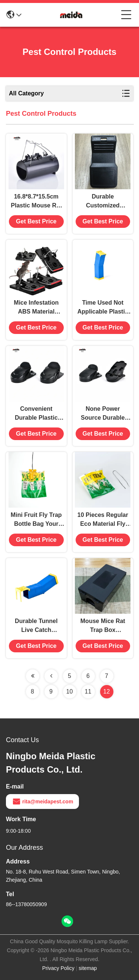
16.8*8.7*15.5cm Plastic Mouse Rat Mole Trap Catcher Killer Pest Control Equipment (36, 202)
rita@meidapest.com (42, 802)
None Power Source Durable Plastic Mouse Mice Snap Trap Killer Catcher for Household (103, 414)
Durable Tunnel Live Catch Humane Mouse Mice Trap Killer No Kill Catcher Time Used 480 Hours (36, 626)
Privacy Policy (58, 968)
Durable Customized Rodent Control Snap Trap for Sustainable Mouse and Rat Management (103, 202)
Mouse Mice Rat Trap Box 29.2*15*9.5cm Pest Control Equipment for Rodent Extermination (103, 626)
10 (70, 691)
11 (88, 691)
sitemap (88, 968)
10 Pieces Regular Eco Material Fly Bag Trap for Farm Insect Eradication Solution (103, 520)
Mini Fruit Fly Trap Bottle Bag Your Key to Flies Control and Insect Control (36, 520)
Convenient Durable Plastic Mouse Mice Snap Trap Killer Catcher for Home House (36, 414)
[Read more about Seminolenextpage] (33, 676)
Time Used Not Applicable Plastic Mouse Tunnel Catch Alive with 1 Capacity (103, 308)
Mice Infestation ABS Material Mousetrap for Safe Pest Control (36, 308)
